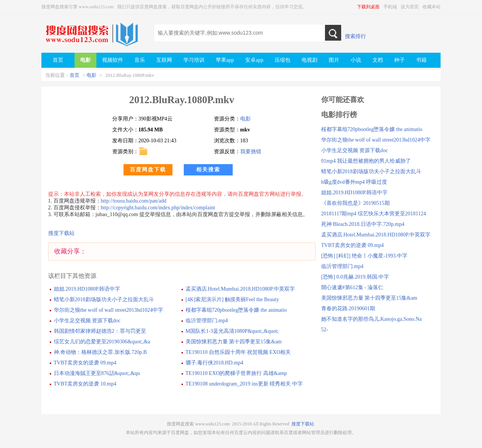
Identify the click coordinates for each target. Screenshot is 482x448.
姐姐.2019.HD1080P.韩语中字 (87, 289)
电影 (92, 75)
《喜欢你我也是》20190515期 (355, 203)
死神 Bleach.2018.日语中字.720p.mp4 (363, 224)
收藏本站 (432, 7)
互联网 (164, 60)
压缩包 (282, 60)
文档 (378, 60)
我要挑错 (251, 152)
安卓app (254, 60)
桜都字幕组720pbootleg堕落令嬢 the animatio (236, 310)
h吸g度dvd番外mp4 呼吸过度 (354, 182)
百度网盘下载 (148, 170)
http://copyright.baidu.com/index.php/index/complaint (158, 208)
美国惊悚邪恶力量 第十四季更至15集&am (234, 342)
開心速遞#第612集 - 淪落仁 (352, 287)
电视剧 (310, 60)
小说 (356, 60)
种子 (400, 60)
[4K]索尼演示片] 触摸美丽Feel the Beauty (232, 299)
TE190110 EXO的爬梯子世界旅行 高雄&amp (236, 373)
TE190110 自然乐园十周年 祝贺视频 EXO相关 (238, 352)
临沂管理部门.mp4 (207, 321)
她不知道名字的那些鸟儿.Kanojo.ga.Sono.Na (372, 319)
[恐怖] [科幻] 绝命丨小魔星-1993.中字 (365, 256)
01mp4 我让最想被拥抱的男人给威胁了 (366, 161)
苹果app (225, 60)
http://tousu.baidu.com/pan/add (134, 201)
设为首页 (410, 7)
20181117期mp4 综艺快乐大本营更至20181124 (374, 214)
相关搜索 (208, 170)
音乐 (140, 60)
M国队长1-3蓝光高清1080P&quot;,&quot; (232, 331)
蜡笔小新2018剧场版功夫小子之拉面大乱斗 (104, 299)
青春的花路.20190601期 (348, 309)
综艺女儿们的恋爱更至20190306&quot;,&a (102, 342)
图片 (334, 60)
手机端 (390, 7)
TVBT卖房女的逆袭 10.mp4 (85, 384)
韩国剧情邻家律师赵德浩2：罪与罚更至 (100, 331)
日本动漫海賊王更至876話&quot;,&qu (97, 373)
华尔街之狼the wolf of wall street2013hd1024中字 (109, 310)
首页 (75, 75)
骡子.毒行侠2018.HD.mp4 (215, 363)
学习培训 (194, 60)
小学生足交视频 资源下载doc (87, 321)
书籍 (421, 60)
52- (325, 330)
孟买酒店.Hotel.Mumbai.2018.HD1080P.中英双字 (240, 289)
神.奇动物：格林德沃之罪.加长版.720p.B (100, 352)
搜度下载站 (61, 233)
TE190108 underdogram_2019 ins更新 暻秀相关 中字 (244, 384)
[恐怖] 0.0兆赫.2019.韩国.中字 (355, 277)
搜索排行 (355, 36)
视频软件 (113, 60)
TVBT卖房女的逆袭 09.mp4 (85, 363)
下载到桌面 (368, 7)
